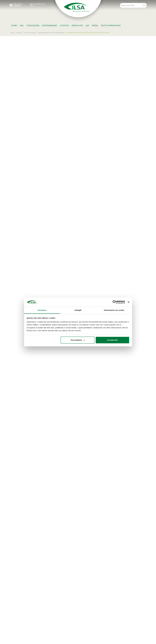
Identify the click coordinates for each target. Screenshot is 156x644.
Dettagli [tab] (78, 310)
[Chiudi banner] (128, 302)
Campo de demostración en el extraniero (51, 33)
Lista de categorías (30, 33)
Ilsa (22, 25)
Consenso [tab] (42, 310)
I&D (87, 25)
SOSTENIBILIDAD (49, 25)
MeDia (95, 25)
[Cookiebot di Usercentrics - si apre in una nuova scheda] (114, 302)
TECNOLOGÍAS (33, 25)
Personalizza (78, 340)
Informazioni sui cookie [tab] (114, 310)
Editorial (19, 33)
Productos (77, 25)
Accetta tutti (112, 340)
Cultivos (64, 25)
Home (14, 25)
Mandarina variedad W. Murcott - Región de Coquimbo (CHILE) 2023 (88, 33)
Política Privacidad (111, 25)
